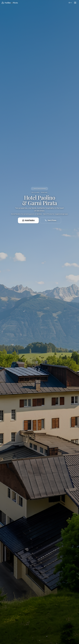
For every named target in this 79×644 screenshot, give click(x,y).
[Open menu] (75, 3)
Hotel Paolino (28, 220)
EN (70, 3)
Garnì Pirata (50, 220)
